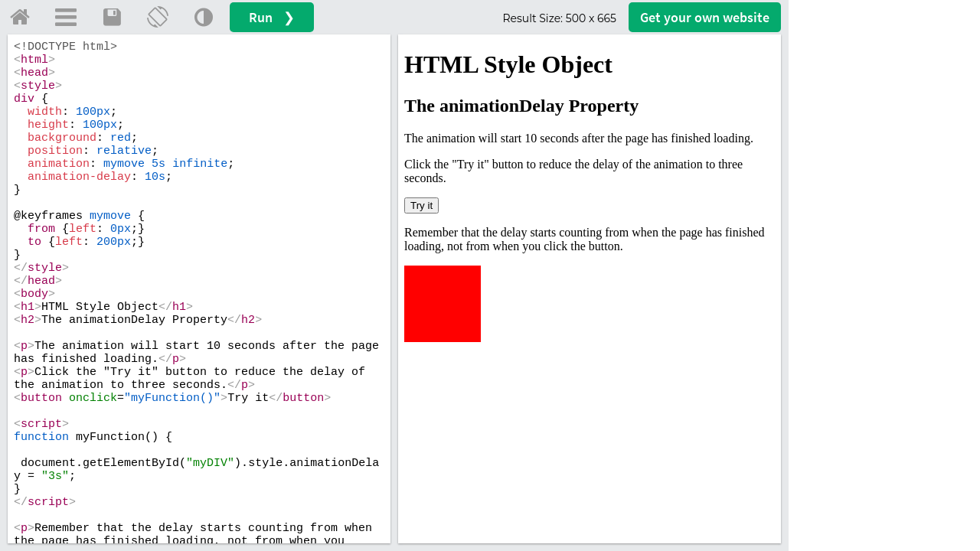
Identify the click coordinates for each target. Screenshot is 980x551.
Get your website (705, 17)
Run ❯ (272, 17)
